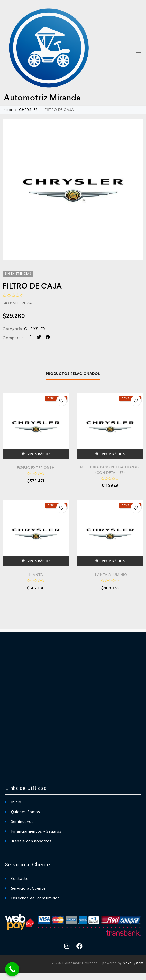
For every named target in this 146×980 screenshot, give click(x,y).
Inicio (7, 110)
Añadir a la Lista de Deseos (61, 401)
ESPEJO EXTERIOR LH (36, 468)
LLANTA (36, 575)
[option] (73, 189)
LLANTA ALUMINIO (110, 575)
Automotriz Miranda (42, 98)
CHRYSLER (28, 110)
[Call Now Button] (12, 969)
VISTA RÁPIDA (36, 454)
